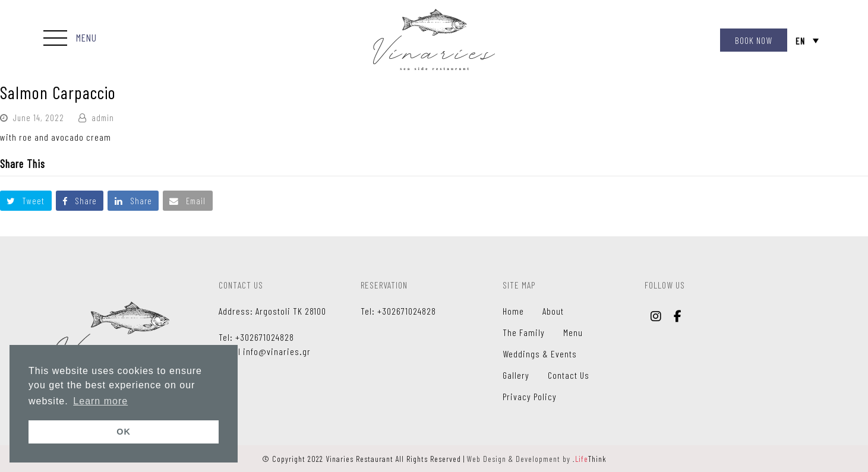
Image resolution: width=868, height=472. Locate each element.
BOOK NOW (754, 40)
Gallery (516, 375)
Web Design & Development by (537, 459)
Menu (573, 332)
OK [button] (124, 432)
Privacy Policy (530, 396)
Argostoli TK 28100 (291, 311)
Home (513, 311)
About (553, 311)
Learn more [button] (100, 401)
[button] (70, 39)
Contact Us (569, 375)
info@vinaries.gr (277, 351)
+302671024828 (265, 337)
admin (103, 118)
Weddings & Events (540, 354)
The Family (524, 332)
